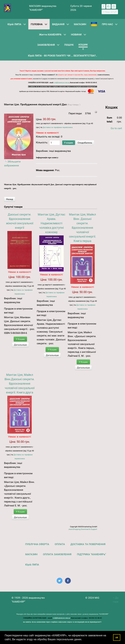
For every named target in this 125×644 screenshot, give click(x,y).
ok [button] (117, 637)
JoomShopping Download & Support (83, 529)
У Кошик (20, 339)
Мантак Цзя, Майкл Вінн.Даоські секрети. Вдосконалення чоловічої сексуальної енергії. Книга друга (20, 384)
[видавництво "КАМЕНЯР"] (7, 8)
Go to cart (116, 128)
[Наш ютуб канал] (110, 12)
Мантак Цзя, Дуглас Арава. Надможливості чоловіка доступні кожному (52, 223)
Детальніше (20, 345)
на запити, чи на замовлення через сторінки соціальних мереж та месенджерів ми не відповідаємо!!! (62, 87)
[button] (83, 640)
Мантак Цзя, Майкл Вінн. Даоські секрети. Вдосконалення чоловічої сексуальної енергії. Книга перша (83, 228)
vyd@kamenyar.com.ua (62, 83)
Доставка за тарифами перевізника (58, 127)
